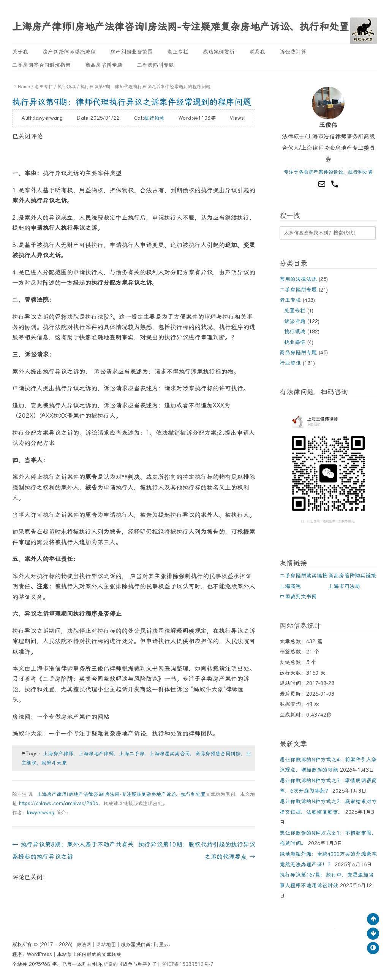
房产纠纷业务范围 (131, 52)
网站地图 (106, 944)
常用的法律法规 (298, 279)
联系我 (257, 52)
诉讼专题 (295, 321)
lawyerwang (41, 813)
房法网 (84, 944)
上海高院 (290, 586)
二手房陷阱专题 (155, 65)
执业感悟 (295, 342)
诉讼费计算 (293, 52)
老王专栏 (178, 52)
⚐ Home (21, 87)
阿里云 (161, 944)
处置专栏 (295, 311)
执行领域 (66, 87)
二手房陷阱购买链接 (304, 576)
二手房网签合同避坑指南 (41, 65)
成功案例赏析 (219, 52)
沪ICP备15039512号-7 (188, 964)
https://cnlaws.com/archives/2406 (59, 803)
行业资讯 (290, 363)
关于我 (20, 52)
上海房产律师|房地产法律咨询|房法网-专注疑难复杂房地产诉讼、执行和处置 (180, 27)
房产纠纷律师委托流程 (69, 52)
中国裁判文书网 (298, 596)
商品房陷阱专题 (104, 65)
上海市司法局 (344, 586)
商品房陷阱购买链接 (352, 576)
